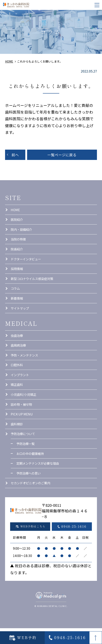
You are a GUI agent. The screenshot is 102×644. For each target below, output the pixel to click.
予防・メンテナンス (25, 363)
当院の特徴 (19, 242)
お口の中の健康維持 (31, 467)
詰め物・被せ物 (22, 415)
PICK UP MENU (22, 426)
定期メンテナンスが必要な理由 (39, 478)
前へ (15, 155)
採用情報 (17, 273)
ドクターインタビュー (27, 263)
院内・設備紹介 (22, 231)
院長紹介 (17, 252)
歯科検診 (17, 436)
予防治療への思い (29, 488)
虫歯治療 (17, 342)
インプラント (20, 384)
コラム (16, 294)
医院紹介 (17, 221)
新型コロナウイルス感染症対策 (33, 283)
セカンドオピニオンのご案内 (32, 498)
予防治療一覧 (26, 457)
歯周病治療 (19, 353)
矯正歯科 (17, 394)
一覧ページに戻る (62, 155)
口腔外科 (17, 374)
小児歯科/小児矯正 (24, 405)
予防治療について (24, 446)
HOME (16, 211)
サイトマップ (20, 315)
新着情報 (17, 304)
